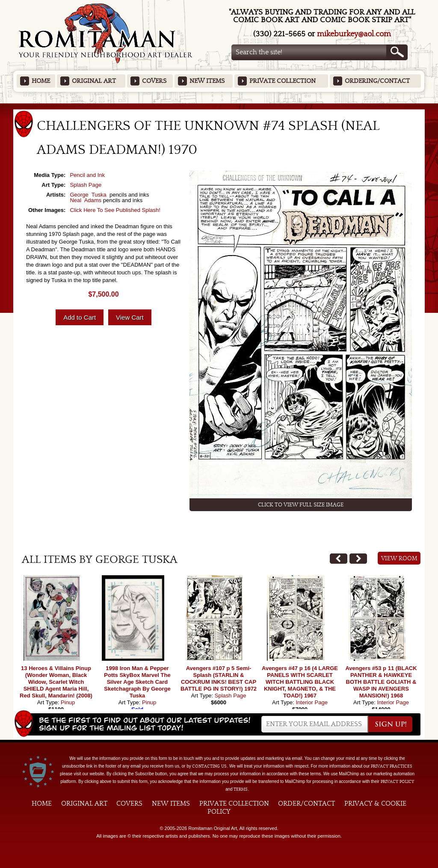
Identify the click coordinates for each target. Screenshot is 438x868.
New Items (207, 81)
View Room (399, 559)
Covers (154, 81)
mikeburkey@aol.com (354, 34)
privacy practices (392, 766)
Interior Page (311, 702)
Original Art (94, 81)
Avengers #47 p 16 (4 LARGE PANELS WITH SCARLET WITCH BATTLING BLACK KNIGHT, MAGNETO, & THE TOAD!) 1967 (300, 682)
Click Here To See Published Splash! (115, 210)
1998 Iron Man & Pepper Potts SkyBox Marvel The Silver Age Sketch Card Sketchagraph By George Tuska (137, 682)
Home (41, 81)
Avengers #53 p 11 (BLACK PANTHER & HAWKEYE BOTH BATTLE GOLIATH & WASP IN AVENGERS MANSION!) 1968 (381, 682)
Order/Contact (306, 803)
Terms (241, 789)
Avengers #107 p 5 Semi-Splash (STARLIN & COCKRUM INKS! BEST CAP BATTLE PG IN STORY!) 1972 (219, 678)
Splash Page (86, 185)
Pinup (68, 702)
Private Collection (283, 81)
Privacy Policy (397, 782)
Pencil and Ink (87, 175)
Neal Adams (86, 200)
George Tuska (89, 195)
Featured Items (219, 106)
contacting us (209, 766)
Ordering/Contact (377, 81)
